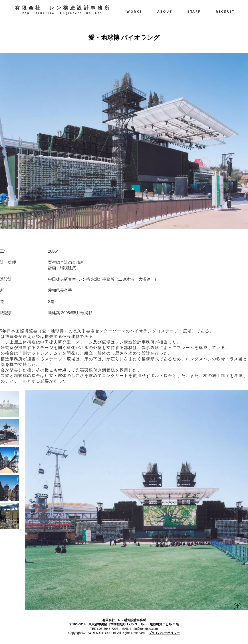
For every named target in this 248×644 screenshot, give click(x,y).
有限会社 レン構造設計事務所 (63, 8)
